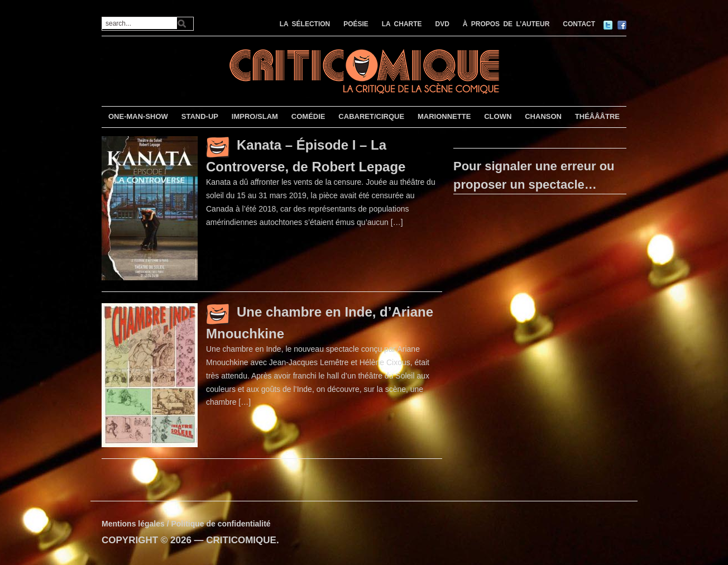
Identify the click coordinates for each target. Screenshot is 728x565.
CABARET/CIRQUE (371, 116)
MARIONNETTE (444, 116)
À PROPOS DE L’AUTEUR (506, 24)
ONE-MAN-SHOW (138, 116)
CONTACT (579, 24)
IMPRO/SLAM (255, 116)
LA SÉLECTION (305, 24)
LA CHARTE (402, 24)
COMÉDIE (308, 116)
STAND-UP (200, 116)
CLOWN (498, 116)
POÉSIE (356, 24)
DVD (442, 24)
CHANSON (543, 116)
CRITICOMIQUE (241, 540)
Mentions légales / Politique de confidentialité (186, 524)
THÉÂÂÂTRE (597, 116)
